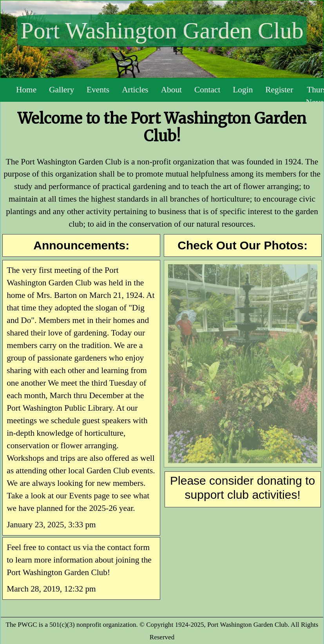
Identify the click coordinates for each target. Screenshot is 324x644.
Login (243, 90)
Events (98, 90)
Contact (207, 90)
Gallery (62, 90)
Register (279, 90)
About (171, 90)
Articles (135, 90)
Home (26, 90)
